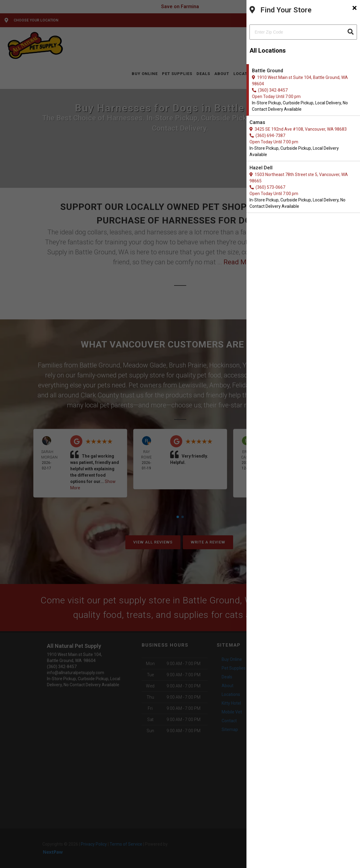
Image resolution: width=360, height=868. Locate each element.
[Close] (355, 8)
